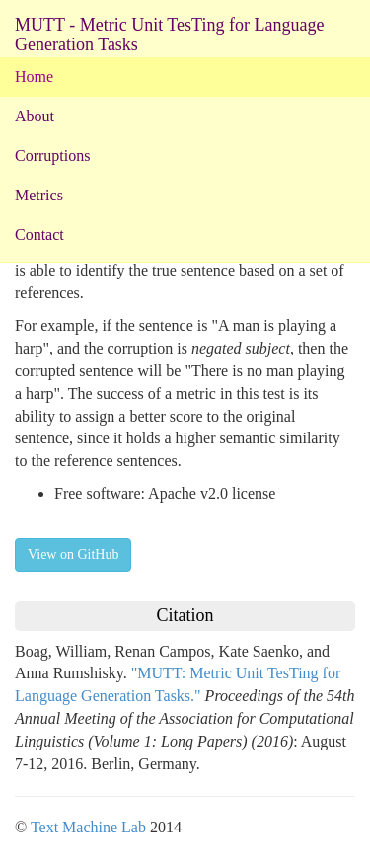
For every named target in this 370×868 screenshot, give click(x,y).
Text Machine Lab (88, 827)
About (35, 116)
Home (34, 77)
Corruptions (52, 156)
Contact (39, 235)
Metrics (39, 195)
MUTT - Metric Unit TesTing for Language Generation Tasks (169, 32)
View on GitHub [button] (73, 554)
